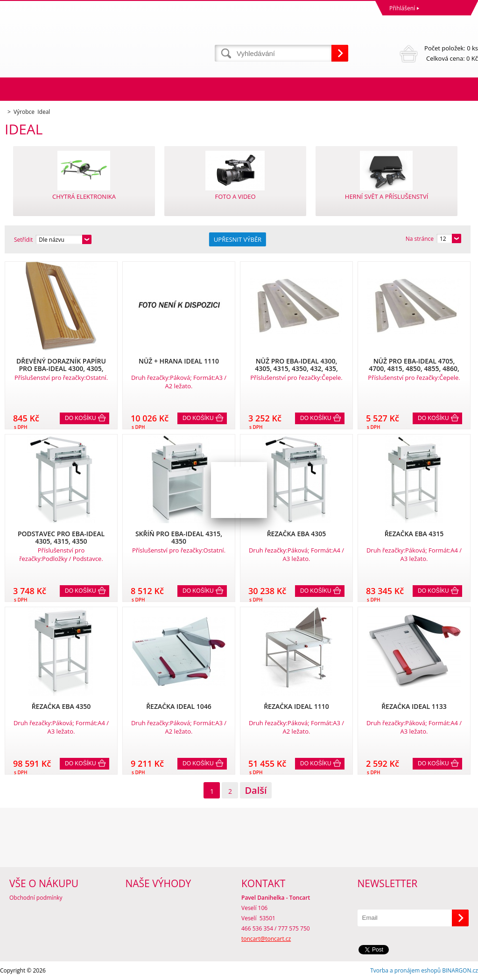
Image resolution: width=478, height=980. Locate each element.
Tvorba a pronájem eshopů (405, 970)
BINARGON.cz (460, 970)
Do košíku (81, 418)
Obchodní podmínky (36, 898)
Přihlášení (402, 8)
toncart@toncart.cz (266, 939)
